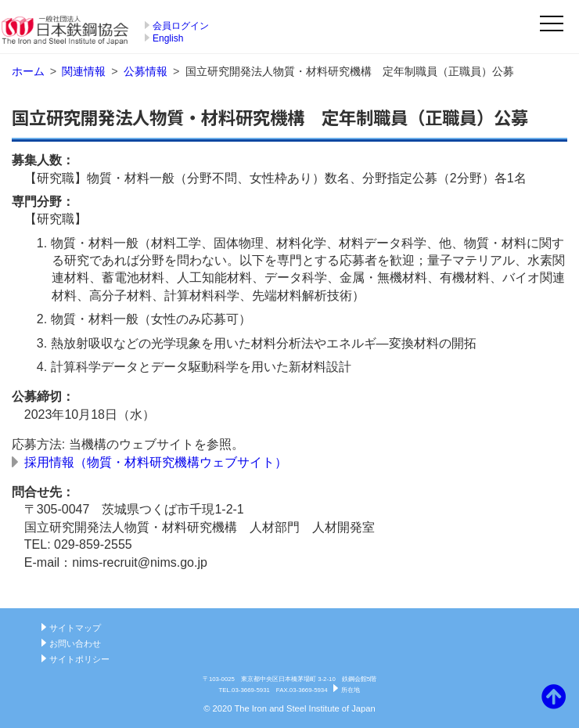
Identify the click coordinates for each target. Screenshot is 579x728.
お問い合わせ (75, 643)
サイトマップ (75, 628)
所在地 (351, 690)
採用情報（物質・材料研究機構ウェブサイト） (156, 462)
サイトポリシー (79, 659)
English (168, 38)
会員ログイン (181, 26)
